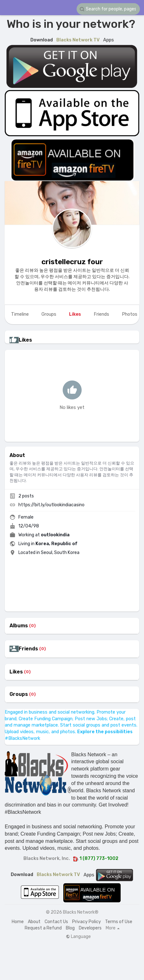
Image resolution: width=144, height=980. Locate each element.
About (34, 922)
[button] (108, 9)
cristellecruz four (72, 262)
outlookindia (55, 535)
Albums (19, 626)
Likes (16, 672)
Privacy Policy (87, 922)
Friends (28, 649)
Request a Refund (43, 928)
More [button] (113, 928)
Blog (70, 928)
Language (78, 937)
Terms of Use (119, 922)
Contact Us (56, 922)
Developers (90, 928)
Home (18, 922)
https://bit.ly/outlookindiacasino (51, 505)
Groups (19, 694)
